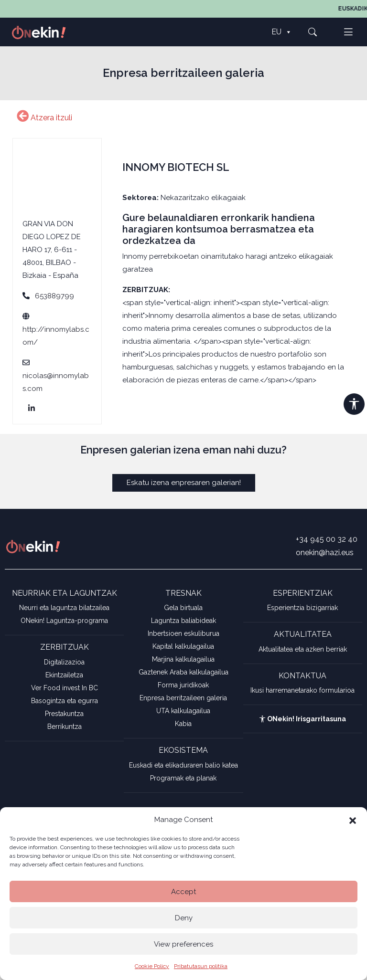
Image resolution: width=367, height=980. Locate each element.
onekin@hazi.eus (325, 553)
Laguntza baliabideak (183, 621)
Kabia (183, 724)
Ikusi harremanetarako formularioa (302, 690)
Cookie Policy (152, 966)
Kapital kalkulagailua (183, 646)
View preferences (183, 944)
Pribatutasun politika (201, 966)
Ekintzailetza (64, 675)
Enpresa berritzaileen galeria (183, 698)
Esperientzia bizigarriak (302, 608)
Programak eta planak (183, 778)
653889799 (54, 296)
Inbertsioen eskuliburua (183, 633)
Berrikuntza (65, 727)
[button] (353, 820)
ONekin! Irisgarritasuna (302, 719)
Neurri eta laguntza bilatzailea (64, 608)
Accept (183, 892)
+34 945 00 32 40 (327, 539)
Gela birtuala (183, 608)
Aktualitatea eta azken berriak (303, 649)
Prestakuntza (64, 714)
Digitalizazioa (64, 662)
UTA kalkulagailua (183, 711)
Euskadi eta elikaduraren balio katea (183, 765)
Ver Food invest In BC (65, 688)
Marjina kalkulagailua (183, 659)
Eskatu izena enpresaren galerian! (184, 483)
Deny (184, 918)
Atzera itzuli (44, 118)
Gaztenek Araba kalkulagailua (183, 672)
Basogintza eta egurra (65, 701)
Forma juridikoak (183, 685)
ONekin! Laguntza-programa (64, 621)
